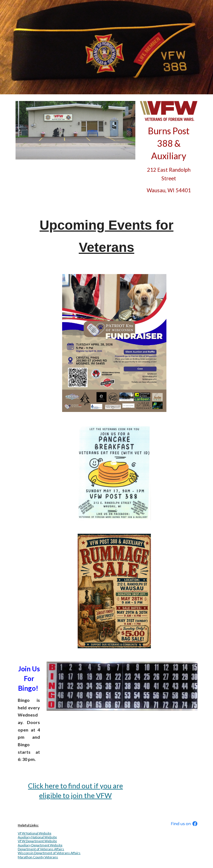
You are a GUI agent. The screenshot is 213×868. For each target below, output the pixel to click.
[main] (168, 160)
